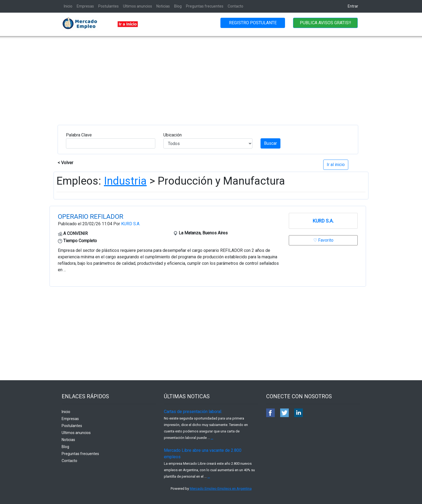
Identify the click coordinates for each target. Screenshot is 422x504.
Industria (125, 181)
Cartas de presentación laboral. (193, 412)
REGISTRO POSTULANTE (253, 23)
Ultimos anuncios (138, 6)
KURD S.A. (131, 224)
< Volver (65, 163)
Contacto (235, 6)
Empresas (85, 6)
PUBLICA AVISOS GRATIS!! (326, 23)
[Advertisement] (211, 76)
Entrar (353, 6)
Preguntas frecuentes (205, 6)
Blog (178, 6)
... (212, 438)
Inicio (68, 6)
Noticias (163, 6)
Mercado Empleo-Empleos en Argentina (221, 489)
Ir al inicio (336, 165)
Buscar (270, 143)
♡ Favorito (323, 240)
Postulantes (108, 6)
